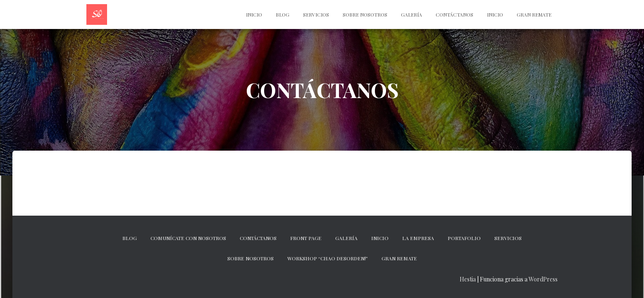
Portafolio (464, 238)
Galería (411, 14)
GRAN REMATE (399, 258)
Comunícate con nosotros (188, 238)
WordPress (543, 279)
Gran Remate (534, 14)
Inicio (495, 14)
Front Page (306, 238)
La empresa (418, 238)
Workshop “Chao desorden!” (328, 258)
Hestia (468, 279)
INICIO (254, 14)
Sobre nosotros (365, 14)
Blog (283, 14)
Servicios (316, 14)
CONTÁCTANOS (454, 14)
